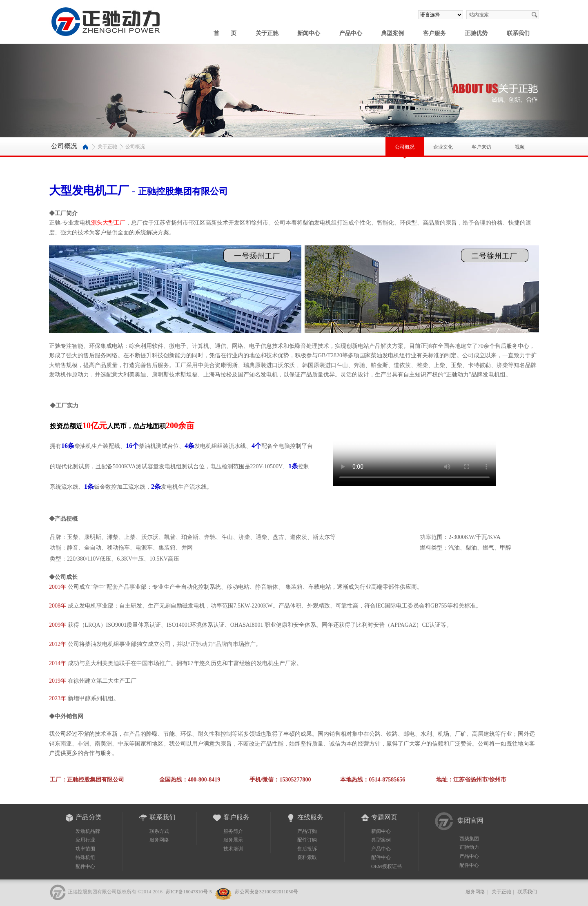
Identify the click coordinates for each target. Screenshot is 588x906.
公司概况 (405, 150)
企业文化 (443, 144)
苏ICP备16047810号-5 (189, 892)
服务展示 (233, 840)
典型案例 (392, 33)
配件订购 (307, 840)
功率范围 (85, 849)
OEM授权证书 (386, 866)
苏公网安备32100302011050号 (266, 892)
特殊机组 (85, 857)
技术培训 (233, 849)
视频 (520, 144)
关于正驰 (267, 33)
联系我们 (518, 33)
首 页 (225, 33)
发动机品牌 (88, 831)
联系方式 (159, 831)
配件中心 (85, 866)
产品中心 (351, 33)
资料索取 (307, 857)
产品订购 (307, 831)
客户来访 (481, 144)
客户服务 (434, 33)
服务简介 (233, 831)
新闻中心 (309, 33)
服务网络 (159, 840)
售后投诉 (307, 849)
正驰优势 (476, 33)
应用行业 (85, 840)
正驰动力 (469, 847)
